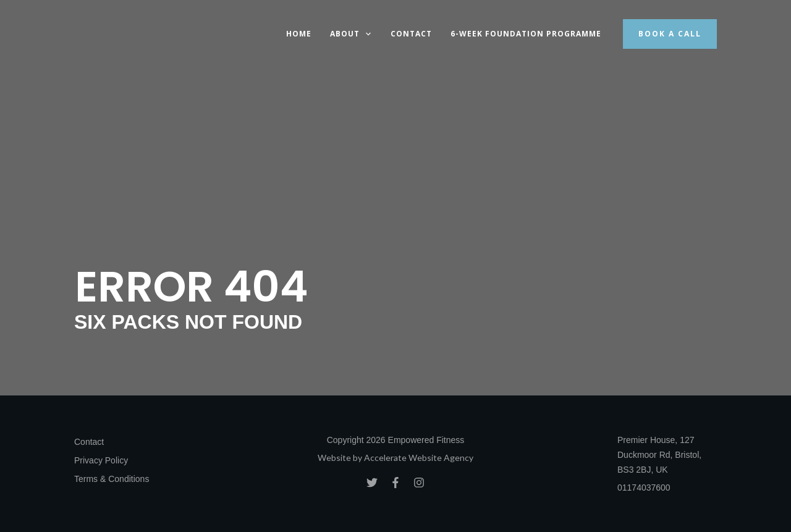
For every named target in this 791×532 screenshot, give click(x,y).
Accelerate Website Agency (419, 458)
